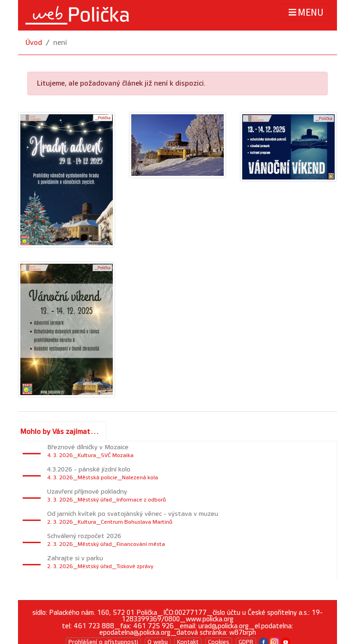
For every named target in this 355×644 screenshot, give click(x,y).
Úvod (34, 43)
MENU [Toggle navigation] (305, 12)
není (60, 43)
